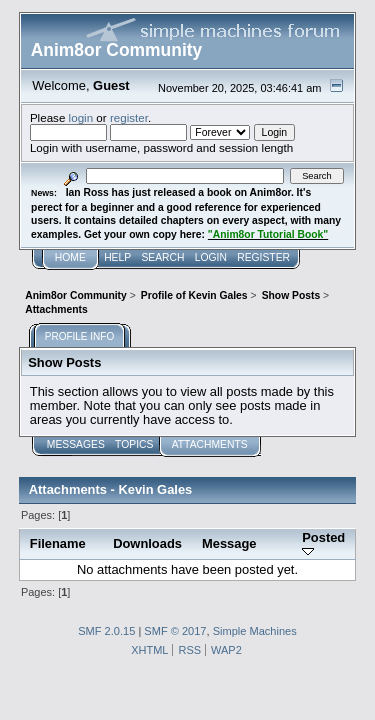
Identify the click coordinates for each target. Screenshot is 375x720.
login (81, 117)
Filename (58, 543)
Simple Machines (255, 631)
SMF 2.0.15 (106, 631)
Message (229, 543)
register (129, 117)
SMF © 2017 (175, 631)
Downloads (147, 543)
